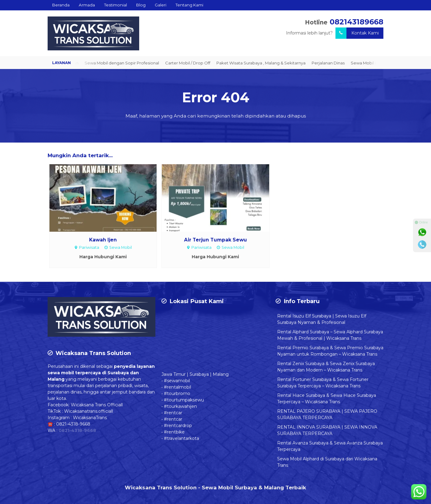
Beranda (61, 5)
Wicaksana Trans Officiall (97, 405)
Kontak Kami (357, 33)
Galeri (161, 5)
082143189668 (357, 22)
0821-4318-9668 (73, 424)
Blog (141, 5)
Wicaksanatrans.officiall (89, 411)
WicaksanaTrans (90, 418)
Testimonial (116, 5)
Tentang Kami (189, 5)
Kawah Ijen (103, 240)
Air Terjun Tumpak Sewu (215, 240)
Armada (87, 5)
